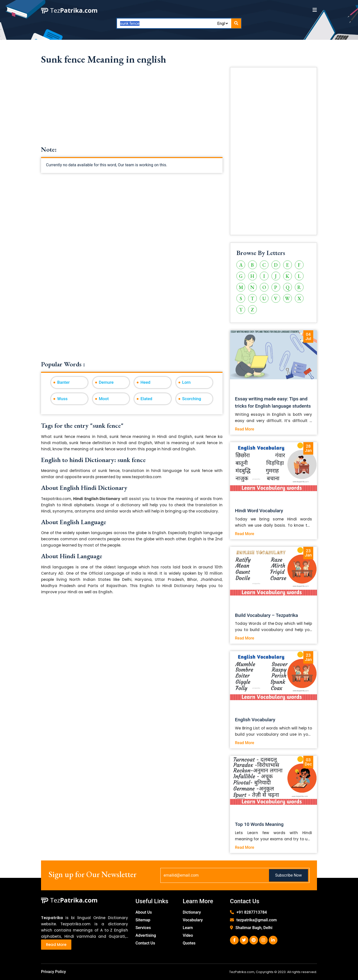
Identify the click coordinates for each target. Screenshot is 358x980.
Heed (145, 382)
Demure (106, 382)
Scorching (192, 399)
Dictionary (192, 912)
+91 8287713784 (252, 912)
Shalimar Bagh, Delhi (254, 928)
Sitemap (143, 920)
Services (143, 928)
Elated (146, 399)
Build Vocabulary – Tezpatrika (267, 615)
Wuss (62, 399)
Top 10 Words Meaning (259, 824)
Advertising (146, 935)
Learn (188, 928)
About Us (144, 912)
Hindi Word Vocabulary (259, 511)
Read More (245, 429)
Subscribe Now (289, 875)
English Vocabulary (255, 720)
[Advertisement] (132, 111)
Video (188, 935)
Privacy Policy (53, 972)
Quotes (189, 943)
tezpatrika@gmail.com (257, 920)
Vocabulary (193, 920)
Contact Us (145, 943)
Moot (104, 399)
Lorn (186, 382)
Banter (63, 382)
